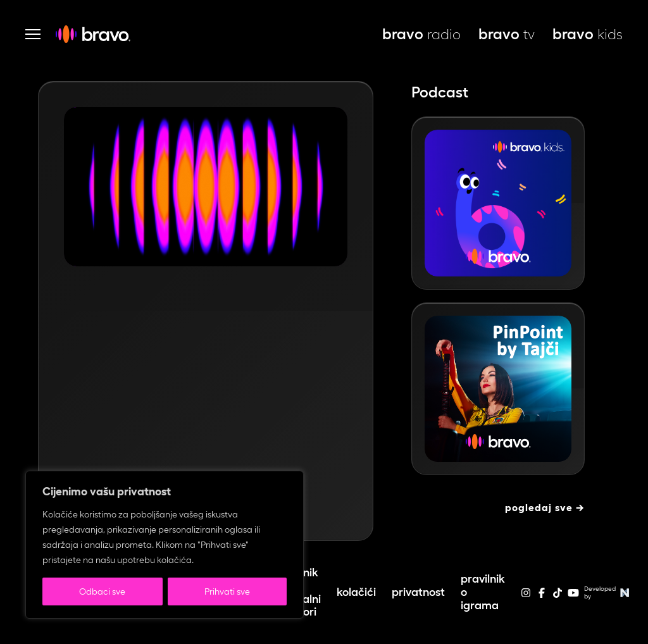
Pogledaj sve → (545, 508)
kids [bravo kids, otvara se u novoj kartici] (588, 34)
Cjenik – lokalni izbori (304, 592)
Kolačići (356, 592)
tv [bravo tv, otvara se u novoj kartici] (507, 34)
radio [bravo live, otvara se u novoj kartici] (421, 34)
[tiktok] (558, 597)
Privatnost (418, 592)
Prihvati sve (227, 591)
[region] (165, 545)
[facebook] (542, 597)
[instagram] (526, 597)
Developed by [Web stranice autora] (609, 593)
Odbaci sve (102, 591)
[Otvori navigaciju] (33, 34)
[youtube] (573, 597)
